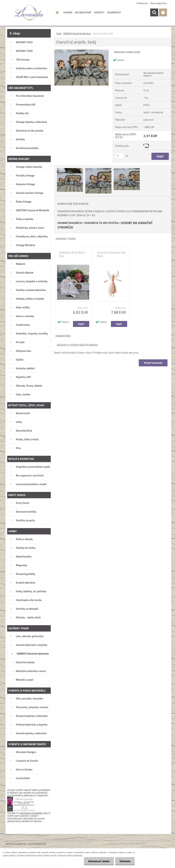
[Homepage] (57, 12)
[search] (154, 12)
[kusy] (119, 156)
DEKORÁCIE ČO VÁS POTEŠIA (101, 223)
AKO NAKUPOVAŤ (83, 12)
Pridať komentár (153, 363)
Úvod (59, 33)
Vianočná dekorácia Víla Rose (111, 254)
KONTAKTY (99, 12)
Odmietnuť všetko (99, 861)
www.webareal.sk (37, 844)
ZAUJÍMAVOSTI (114, 12)
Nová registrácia (159, 3)
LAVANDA (68, 12)
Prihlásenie (142, 3)
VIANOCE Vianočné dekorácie (77, 33)
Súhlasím (125, 861)
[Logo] (29, 13)
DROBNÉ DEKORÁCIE (70, 223)
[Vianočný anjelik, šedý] (81, 51)
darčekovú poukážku (32, 813)
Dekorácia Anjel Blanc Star (72, 254)
